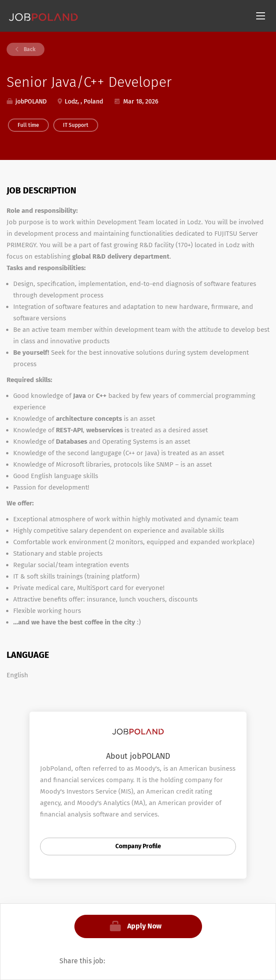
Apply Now (144, 926)
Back (29, 49)
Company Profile (138, 846)
